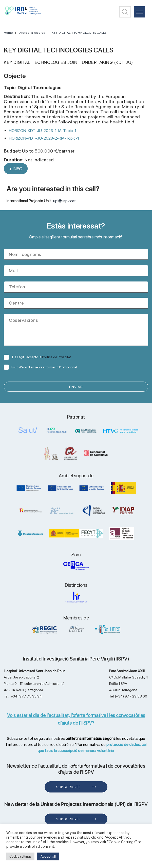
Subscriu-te (68, 787)
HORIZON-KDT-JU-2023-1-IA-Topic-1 (43, 131)
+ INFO (16, 169)
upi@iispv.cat (64, 201)
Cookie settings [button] (20, 856)
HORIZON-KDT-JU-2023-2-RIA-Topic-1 (44, 138)
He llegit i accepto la (37, 357)
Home (8, 33)
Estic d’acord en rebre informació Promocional (40, 367)
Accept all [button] (48, 856)
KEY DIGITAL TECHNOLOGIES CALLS (79, 33)
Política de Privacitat (56, 357)
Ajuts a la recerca (32, 33)
